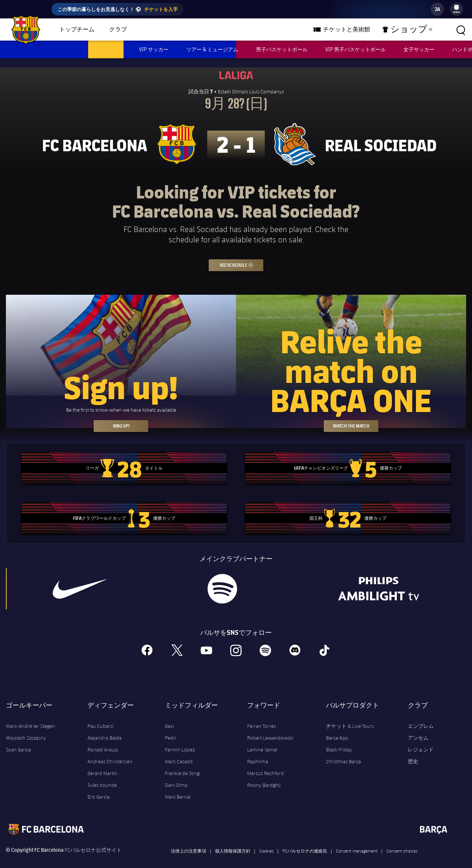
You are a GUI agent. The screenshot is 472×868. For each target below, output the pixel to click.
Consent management (357, 841)
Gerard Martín (102, 764)
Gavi (169, 717)
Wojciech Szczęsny (26, 729)
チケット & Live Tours (350, 717)
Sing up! (121, 417)
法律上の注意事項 (188, 841)
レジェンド (421, 740)
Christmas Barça (343, 752)
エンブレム (421, 717)
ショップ (412, 31)
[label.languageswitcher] (437, 9)
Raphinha (258, 752)
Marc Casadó (179, 752)
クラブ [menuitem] (118, 30)
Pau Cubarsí (100, 717)
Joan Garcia (18, 740)
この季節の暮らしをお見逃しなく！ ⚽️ (118, 9)
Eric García (98, 788)
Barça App (337, 729)
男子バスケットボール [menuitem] (282, 49)
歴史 (413, 752)
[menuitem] (457, 7)
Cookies (266, 841)
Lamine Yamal (262, 740)
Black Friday (339, 740)
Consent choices (402, 841)
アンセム (418, 729)
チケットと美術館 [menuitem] (360, 30)
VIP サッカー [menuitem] (154, 49)
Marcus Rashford (265, 764)
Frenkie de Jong (182, 764)
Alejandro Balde (105, 729)
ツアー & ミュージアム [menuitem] (212, 49)
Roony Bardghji (264, 776)
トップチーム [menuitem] (77, 30)
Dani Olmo (176, 776)
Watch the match (351, 417)
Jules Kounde (102, 776)
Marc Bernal (178, 788)
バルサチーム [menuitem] (163, 30)
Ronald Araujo (103, 740)
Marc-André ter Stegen (30, 717)
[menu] (457, 9)
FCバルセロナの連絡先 (305, 841)
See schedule (242, 254)
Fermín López (180, 740)
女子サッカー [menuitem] (419, 49)
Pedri (171, 729)
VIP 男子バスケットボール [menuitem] (355, 49)
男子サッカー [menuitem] (106, 49)
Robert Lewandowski (270, 729)
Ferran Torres (261, 717)
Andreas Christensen (110, 752)
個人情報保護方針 (233, 841)
